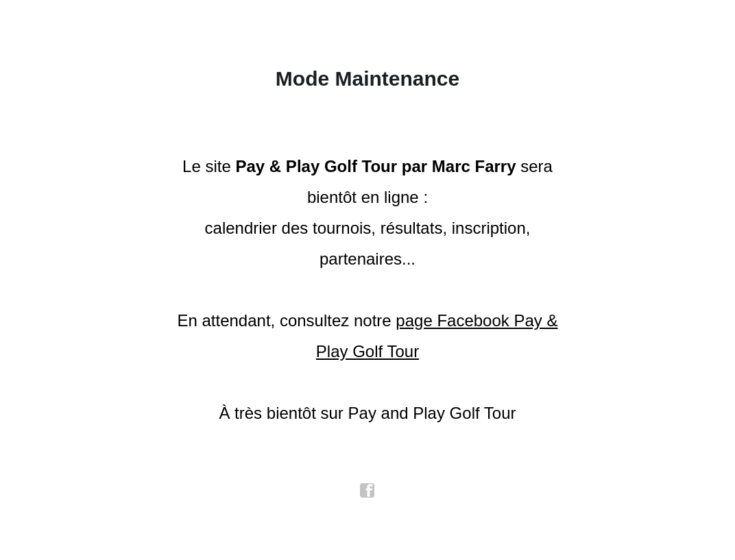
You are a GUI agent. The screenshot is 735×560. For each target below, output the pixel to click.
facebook (367, 491)
